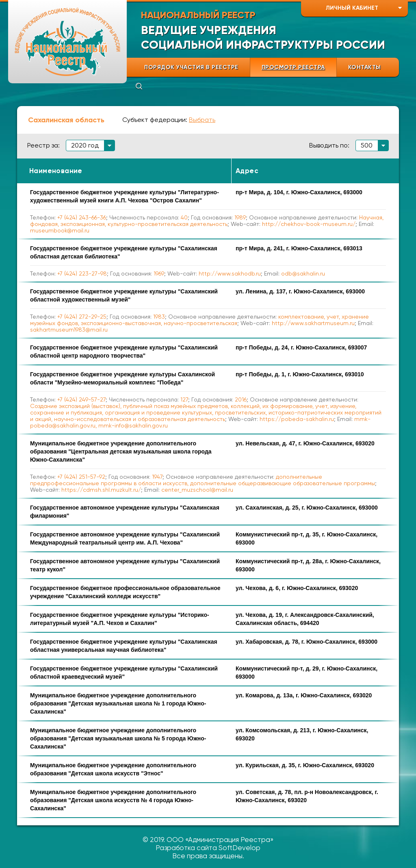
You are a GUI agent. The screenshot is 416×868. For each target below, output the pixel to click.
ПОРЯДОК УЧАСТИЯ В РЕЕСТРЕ (191, 67)
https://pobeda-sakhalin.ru (297, 419)
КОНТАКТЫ (365, 67)
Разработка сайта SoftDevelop (208, 848)
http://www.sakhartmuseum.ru (313, 323)
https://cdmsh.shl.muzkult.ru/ (101, 490)
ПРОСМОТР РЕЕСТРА (293, 67)
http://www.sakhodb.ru (230, 273)
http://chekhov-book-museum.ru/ (309, 224)
